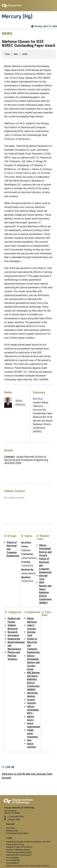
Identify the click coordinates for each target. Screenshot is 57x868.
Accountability (13, 860)
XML (16, 54)
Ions (29, 740)
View (7, 54)
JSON (25, 54)
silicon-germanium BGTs (33, 710)
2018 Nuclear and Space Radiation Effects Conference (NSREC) (45, 592)
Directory (10, 828)
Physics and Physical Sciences (14, 656)
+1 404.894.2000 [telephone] (16, 817)
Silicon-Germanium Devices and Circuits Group (33, 663)
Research (13, 632)
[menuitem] (28, 829)
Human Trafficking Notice (18, 850)
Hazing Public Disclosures (19, 855)
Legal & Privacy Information (19, 847)
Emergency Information (17, 833)
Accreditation (13, 863)
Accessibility (12, 858)
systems (31, 703)
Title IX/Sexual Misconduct (19, 852)
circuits (31, 700)
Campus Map (14, 819)
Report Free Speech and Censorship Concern (28, 866)
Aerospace (13, 635)
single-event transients (32, 733)
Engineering (14, 639)
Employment (12, 831)
